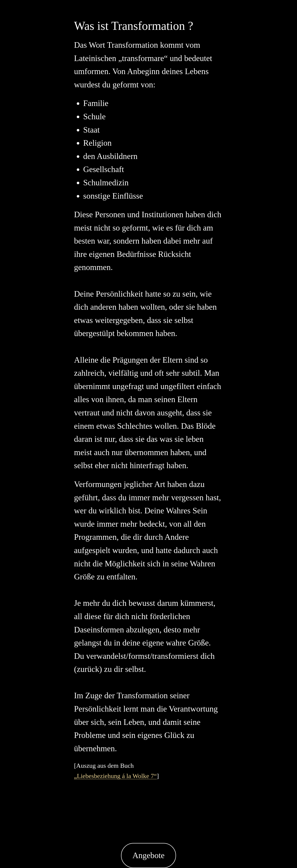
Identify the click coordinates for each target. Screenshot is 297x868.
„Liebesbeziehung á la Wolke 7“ (115, 776)
